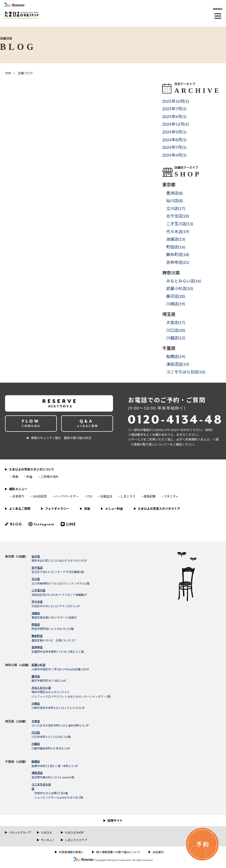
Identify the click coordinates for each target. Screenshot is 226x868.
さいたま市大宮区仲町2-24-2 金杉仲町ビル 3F (60, 725)
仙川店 (36, 556)
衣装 (87, 509)
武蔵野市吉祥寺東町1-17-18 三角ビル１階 (58, 652)
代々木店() (178, 231)
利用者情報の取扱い (71, 852)
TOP (8, 73)
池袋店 (36, 613)
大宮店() (176, 322)
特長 (15, 477)
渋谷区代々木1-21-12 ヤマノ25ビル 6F (56, 606)
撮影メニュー (18, 489)
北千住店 (37, 568)
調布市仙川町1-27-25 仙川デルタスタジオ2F (59, 560)
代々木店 (37, 602)
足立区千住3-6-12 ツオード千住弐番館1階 (58, 572)
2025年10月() (175, 101)
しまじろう (128, 496)
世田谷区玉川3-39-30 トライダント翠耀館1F (59, 595)
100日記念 (40, 496)
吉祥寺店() (178, 262)
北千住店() (178, 216)
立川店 (36, 579)
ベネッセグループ (20, 832)
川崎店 (36, 703)
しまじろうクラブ (76, 840)
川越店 (36, 744)
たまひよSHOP (74, 832)
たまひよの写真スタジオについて (32, 469)
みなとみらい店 (41, 688)
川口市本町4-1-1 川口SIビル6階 (51, 737)
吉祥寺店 (37, 647)
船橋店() (176, 356)
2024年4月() (174, 155)
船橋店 (36, 761)
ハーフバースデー (67, 496)
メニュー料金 (114, 509)
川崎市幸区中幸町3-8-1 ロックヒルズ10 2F (58, 708)
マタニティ (171, 496)
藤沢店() (176, 296)
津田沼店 (37, 773)
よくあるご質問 (20, 509)
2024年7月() (174, 147)
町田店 (36, 624)
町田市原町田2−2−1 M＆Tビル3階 (53, 629)
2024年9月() (174, 132)
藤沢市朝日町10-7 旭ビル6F (49, 681)
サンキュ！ (48, 840)
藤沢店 (36, 676)
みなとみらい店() (184, 281)
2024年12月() (175, 124)
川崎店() (176, 304)
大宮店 (36, 721)
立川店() (176, 208)
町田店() (176, 247)
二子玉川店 (38, 590)
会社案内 (158, 852)
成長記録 (149, 496)
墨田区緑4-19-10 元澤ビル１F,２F (53, 640)
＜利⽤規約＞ (192, 439)
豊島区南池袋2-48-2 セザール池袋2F (54, 617)
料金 (29, 477)
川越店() (176, 338)
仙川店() (174, 201)
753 (89, 496)
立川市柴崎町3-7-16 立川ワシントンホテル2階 (60, 583)
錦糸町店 (37, 636)
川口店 (36, 732)
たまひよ (47, 832)
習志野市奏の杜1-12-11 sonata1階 (53, 777)
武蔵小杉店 (38, 665)
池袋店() (176, 239)
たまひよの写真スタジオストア (159, 509)
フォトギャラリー (57, 509)
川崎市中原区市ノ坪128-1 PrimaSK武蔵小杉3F (60, 669)
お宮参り (18, 496)
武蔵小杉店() (180, 288)
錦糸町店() (178, 254)
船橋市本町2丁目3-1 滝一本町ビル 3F (55, 766)
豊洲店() (174, 193)
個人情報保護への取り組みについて (118, 852)
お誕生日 (106, 496)
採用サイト (115, 821)
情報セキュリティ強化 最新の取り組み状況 (61, 438)
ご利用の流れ (50, 477)
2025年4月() (174, 116)
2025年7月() (174, 109)
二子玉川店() (180, 224)
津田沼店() (178, 364)
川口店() (176, 330)
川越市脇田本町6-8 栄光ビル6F (51, 748)
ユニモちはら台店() (186, 372)
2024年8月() (174, 140)
